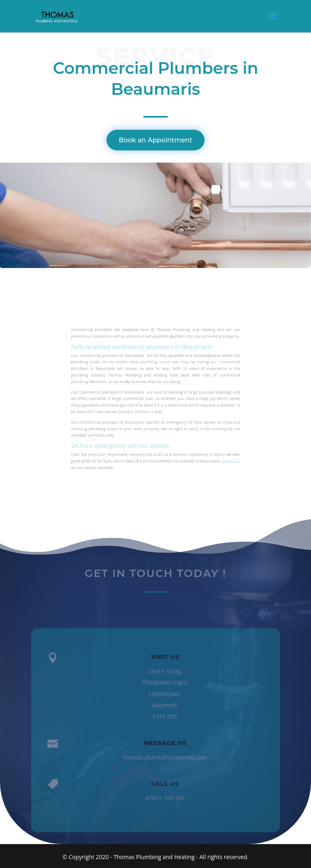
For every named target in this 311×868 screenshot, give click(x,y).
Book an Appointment (155, 140)
